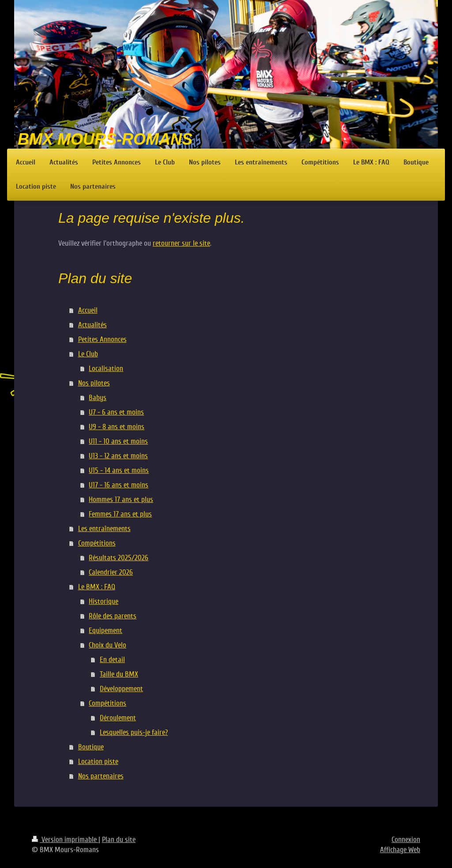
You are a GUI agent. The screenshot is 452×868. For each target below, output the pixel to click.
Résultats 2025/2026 (119, 558)
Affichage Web (400, 850)
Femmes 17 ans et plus (120, 514)
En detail (112, 660)
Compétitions (97, 543)
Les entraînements (104, 529)
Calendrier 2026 (111, 572)
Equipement (105, 630)
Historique (104, 601)
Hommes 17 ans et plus (121, 499)
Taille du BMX (119, 674)
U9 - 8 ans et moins (117, 427)
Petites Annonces (102, 339)
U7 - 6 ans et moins (116, 412)
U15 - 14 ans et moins (119, 470)
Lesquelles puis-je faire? (134, 732)
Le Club (88, 354)
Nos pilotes (94, 383)
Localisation (106, 369)
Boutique (91, 747)
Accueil (88, 310)
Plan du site (119, 840)
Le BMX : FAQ (97, 587)
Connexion (406, 840)
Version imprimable (65, 840)
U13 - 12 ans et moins (118, 456)
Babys (98, 398)
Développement (121, 689)
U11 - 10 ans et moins (118, 441)
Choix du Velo (107, 645)
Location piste (98, 761)
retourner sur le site (181, 243)
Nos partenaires (101, 776)
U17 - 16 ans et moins (119, 485)
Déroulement (118, 718)
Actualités (92, 325)
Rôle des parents (113, 616)
